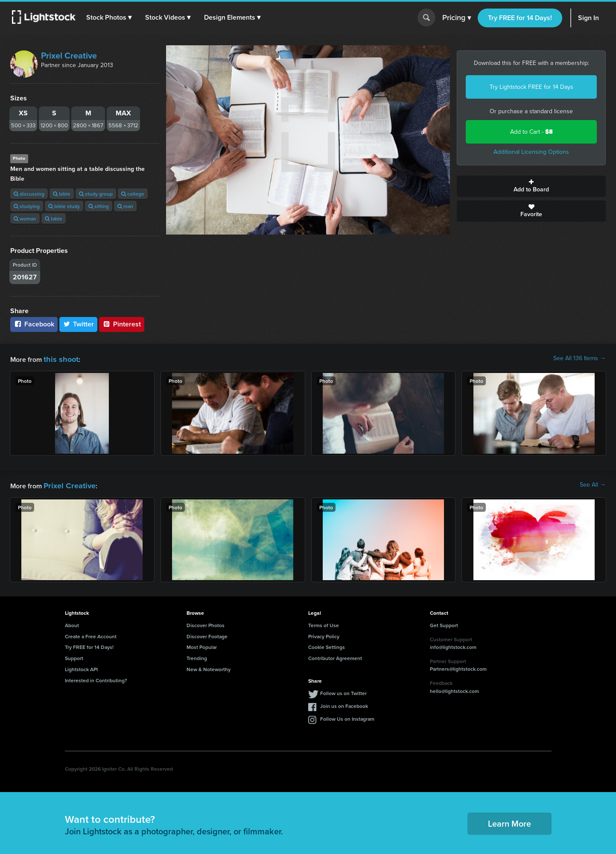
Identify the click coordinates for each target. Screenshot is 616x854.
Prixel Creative (69, 56)
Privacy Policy (324, 634)
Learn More (509, 821)
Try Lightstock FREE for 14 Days (531, 87)
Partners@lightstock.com (458, 666)
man (125, 206)
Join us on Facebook (344, 703)
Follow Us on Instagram (347, 716)
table (54, 219)
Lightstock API (81, 667)
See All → (593, 484)
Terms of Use (324, 623)
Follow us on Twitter (343, 691)
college (133, 194)
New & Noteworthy (209, 667)
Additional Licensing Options (531, 152)
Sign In (588, 18)
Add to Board (531, 186)
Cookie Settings (327, 644)
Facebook (34, 324)
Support (74, 656)
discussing (29, 194)
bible (62, 194)
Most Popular (202, 644)
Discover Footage (207, 634)
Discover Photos (206, 623)
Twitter (79, 324)
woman (25, 219)
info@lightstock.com (453, 644)
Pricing (457, 18)
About (72, 623)
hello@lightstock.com (454, 688)
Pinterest (122, 324)
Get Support (444, 623)
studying (27, 206)
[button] (111, 18)
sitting (99, 206)
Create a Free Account (91, 634)
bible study (64, 206)
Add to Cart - (531, 132)
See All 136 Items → (580, 358)
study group (96, 194)
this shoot (58, 358)
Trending (197, 656)
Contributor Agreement (335, 656)
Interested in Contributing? (96, 678)
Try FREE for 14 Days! (520, 18)
